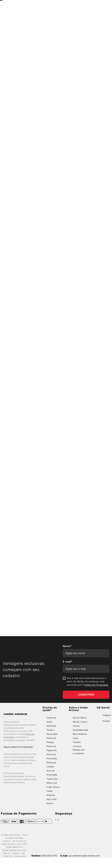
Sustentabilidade (81, 730)
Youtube (106, 721)
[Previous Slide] (39, 4)
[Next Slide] (73, 4)
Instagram (107, 715)
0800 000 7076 (49, 856)
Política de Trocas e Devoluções (52, 730)
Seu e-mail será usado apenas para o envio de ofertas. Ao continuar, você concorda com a (88, 681)
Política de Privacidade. (96, 685)
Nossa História (80, 718)
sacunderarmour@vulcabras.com (84, 856)
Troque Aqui (52, 779)
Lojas (75, 738)
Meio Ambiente (80, 734)
